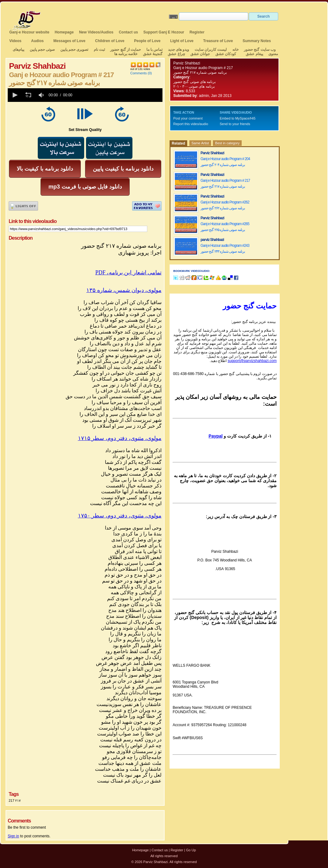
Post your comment (188, 118)
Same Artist (200, 143)
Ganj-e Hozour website (29, 32)
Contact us (128, 32)
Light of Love (182, 41)
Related (178, 143)
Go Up (191, 850)
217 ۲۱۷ (15, 800)
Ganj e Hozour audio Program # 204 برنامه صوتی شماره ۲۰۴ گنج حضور (225, 162)
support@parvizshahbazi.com (252, 361)
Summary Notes (257, 41)
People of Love (147, 41)
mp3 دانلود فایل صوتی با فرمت (85, 187)
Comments (138, 73)
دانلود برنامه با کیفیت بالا (45, 169)
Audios (37, 41)
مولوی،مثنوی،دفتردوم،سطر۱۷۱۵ (120, 438)
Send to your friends (235, 124)
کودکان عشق (226, 54)
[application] (85, 95)
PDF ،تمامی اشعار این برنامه (128, 273)
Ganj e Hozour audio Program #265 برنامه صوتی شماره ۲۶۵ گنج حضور (225, 227)
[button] (15, 95)
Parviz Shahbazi (187, 63)
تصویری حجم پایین (74, 50)
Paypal (216, 436)
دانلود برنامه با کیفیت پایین (123, 169)
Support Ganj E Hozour (164, 32)
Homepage (64, 32)
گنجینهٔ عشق (153, 54)
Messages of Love (69, 41)
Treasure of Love (218, 41)
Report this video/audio (191, 124)
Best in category (227, 143)
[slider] (119, 95)
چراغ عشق (176, 54)
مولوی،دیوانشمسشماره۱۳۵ (124, 290)
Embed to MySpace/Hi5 (238, 118)
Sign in (13, 836)
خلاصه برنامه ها (126, 54)
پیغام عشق (254, 54)
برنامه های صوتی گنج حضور (194, 82)
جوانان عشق (200, 54)
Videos (15, 41)
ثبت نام (99, 50)
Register (197, 32)
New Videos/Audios (96, 32)
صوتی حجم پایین (42, 50)
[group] (42, 95)
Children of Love (110, 41)
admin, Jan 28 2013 (215, 96)
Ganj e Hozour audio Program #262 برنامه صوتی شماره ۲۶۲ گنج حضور (225, 205)
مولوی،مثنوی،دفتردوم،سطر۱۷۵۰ (120, 516)
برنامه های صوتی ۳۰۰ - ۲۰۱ (194, 86)
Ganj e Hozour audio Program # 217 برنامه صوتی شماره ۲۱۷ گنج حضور (225, 183)
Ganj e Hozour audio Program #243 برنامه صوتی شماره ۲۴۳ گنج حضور (225, 249)
